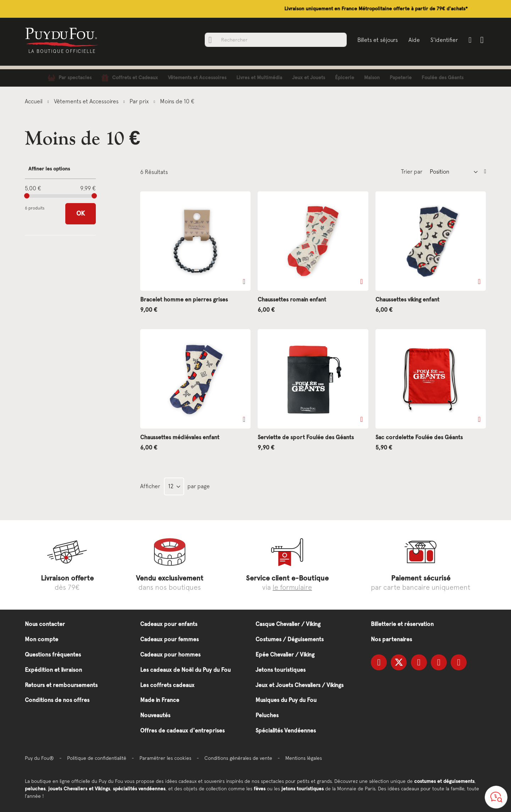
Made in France (160, 700)
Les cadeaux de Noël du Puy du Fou (185, 670)
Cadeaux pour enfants (169, 624)
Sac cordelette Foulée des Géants (419, 437)
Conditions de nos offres (57, 700)
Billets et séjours (377, 40)
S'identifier (443, 40)
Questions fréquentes (53, 655)
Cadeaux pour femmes (169, 639)
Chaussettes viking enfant (407, 299)
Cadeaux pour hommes (170, 655)
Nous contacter (45, 624)
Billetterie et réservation (402, 624)
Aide (413, 40)
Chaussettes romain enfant (292, 299)
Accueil (34, 101)
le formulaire (292, 587)
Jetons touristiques (281, 670)
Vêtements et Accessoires (87, 101)
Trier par (412, 171)
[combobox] (275, 40)
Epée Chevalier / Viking (285, 655)
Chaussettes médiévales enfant (180, 437)
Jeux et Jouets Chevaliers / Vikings (300, 685)
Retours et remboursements (61, 685)
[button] (244, 282)
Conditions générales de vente (238, 758)
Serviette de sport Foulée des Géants (306, 437)
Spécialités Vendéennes (286, 731)
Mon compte (42, 639)
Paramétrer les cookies (165, 758)
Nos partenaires (391, 639)
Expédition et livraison (53, 670)
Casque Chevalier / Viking (288, 624)
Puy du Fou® (39, 758)
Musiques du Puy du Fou (286, 700)
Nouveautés (155, 715)
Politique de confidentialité (97, 758)
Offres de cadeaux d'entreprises (182, 731)
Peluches (267, 715)
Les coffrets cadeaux (167, 685)
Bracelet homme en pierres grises (184, 299)
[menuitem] (70, 78)
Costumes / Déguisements (290, 639)
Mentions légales (304, 758)
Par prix (140, 101)
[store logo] (63, 37)
